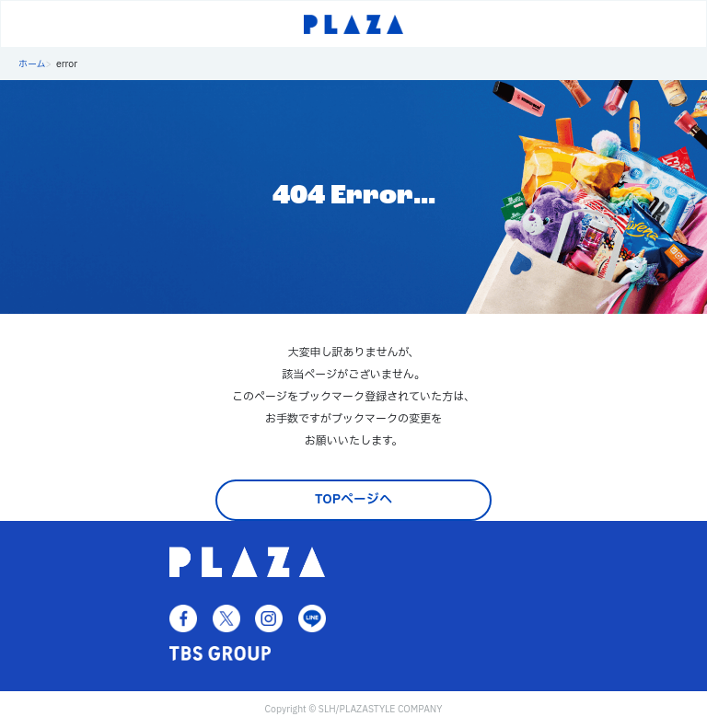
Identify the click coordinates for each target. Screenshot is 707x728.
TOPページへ (353, 499)
